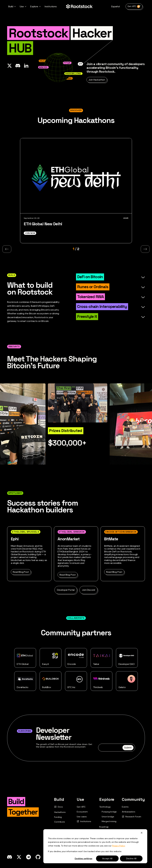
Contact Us (81, 841)
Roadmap (104, 827)
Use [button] (22, 6)
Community (133, 799)
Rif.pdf (102, 857)
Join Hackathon (97, 80)
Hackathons (60, 812)
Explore (107, 799)
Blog (101, 832)
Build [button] (11, 6)
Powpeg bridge (109, 812)
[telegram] (28, 857)
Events (125, 807)
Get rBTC (134, 6)
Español (116, 6)
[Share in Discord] (18, 66)
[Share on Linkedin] (26, 66)
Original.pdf (63, 857)
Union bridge (108, 817)
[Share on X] (9, 66)
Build (59, 799)
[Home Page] (79, 7)
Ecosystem (82, 812)
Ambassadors (128, 812)
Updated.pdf (84, 857)
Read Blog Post (21, 572)
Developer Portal (66, 590)
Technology (105, 807)
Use (80, 799)
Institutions (51, 6)
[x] (19, 857)
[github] (38, 857)
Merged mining (109, 821)
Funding (58, 817)
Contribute (59, 822)
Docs (58, 807)
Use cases (82, 817)
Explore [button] (34, 6)
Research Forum (132, 817)
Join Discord (88, 590)
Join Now (30, 233)
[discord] (9, 857)
